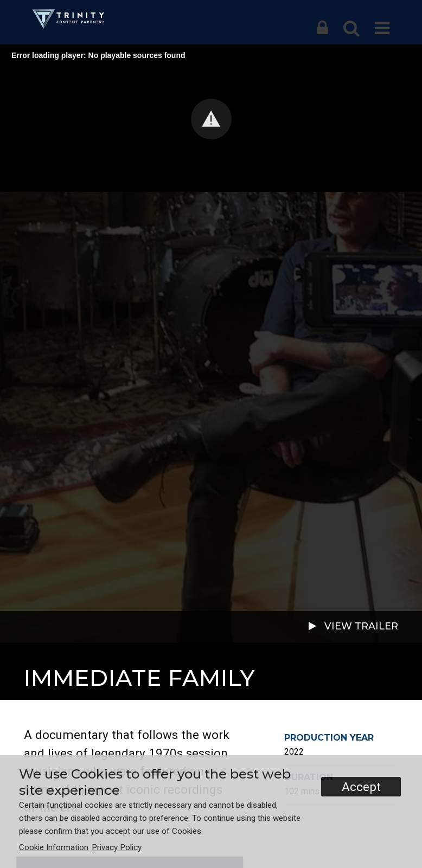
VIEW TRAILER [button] (352, 627)
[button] (322, 28)
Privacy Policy (117, 847)
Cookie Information (54, 847)
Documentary (56, 660)
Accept (361, 787)
